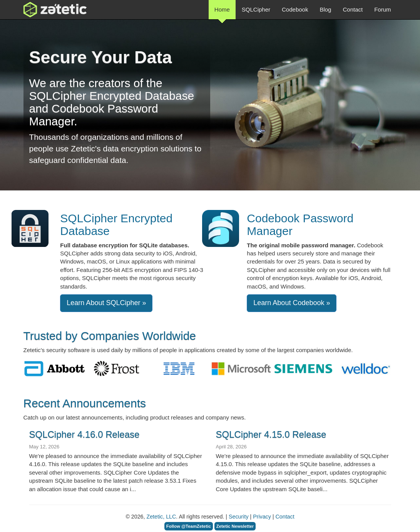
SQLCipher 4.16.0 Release (85, 434)
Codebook (295, 9)
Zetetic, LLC (161, 517)
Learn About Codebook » (292, 303)
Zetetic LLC (47, 10)
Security (238, 517)
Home (222, 13)
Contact (353, 9)
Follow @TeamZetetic (189, 526)
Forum (382, 9)
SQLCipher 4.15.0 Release (271, 434)
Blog (325, 9)
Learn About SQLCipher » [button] (106, 303)
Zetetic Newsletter (235, 526)
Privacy (262, 517)
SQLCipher (256, 9)
